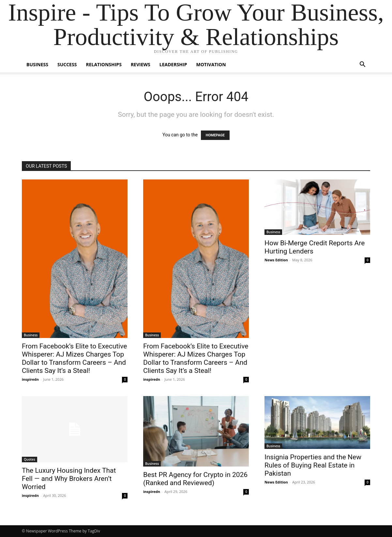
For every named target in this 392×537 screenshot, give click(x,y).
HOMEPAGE (215, 135)
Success (67, 64)
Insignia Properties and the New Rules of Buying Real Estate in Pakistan (313, 465)
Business (37, 64)
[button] (362, 65)
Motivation (211, 64)
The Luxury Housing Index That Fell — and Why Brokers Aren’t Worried (69, 479)
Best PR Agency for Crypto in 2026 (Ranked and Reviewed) (195, 479)
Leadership (173, 64)
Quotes (30, 459)
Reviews (141, 64)
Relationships (104, 64)
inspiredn (30, 379)
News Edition (276, 260)
